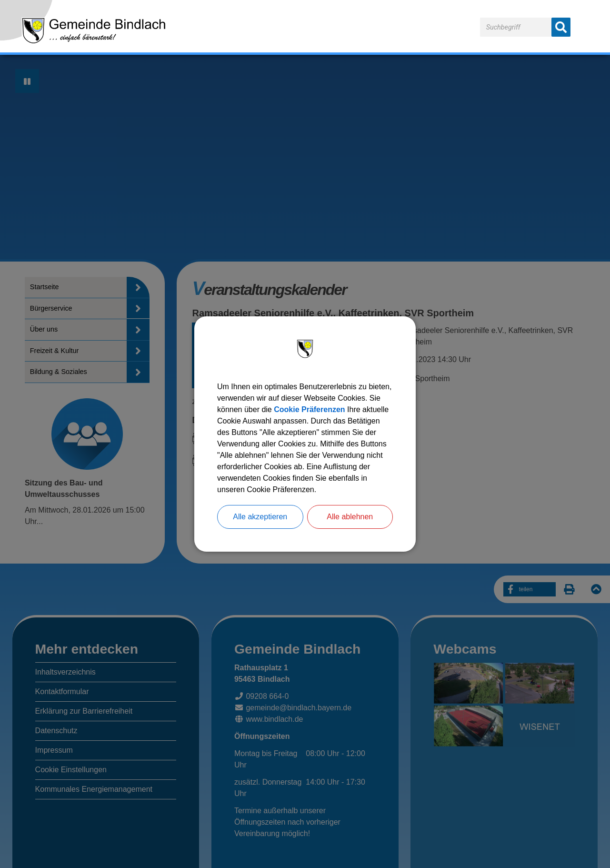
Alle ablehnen (350, 517)
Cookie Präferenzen (309, 409)
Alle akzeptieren (260, 517)
